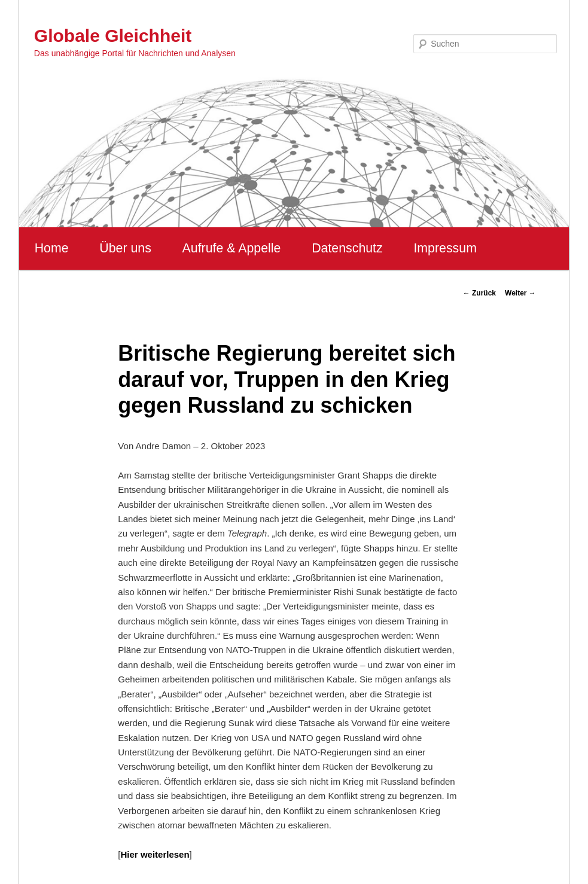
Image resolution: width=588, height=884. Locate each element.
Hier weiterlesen (155, 854)
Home (52, 248)
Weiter (520, 293)
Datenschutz (347, 248)
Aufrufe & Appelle (232, 248)
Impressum (445, 248)
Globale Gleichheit (113, 36)
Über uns (125, 248)
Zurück (479, 293)
